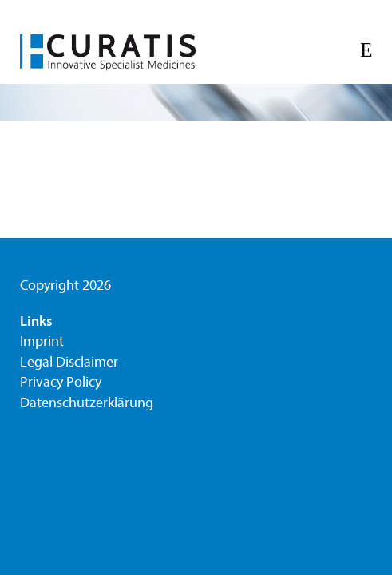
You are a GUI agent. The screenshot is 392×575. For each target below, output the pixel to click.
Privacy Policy (61, 382)
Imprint (42, 341)
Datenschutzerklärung (87, 403)
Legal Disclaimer (69, 362)
